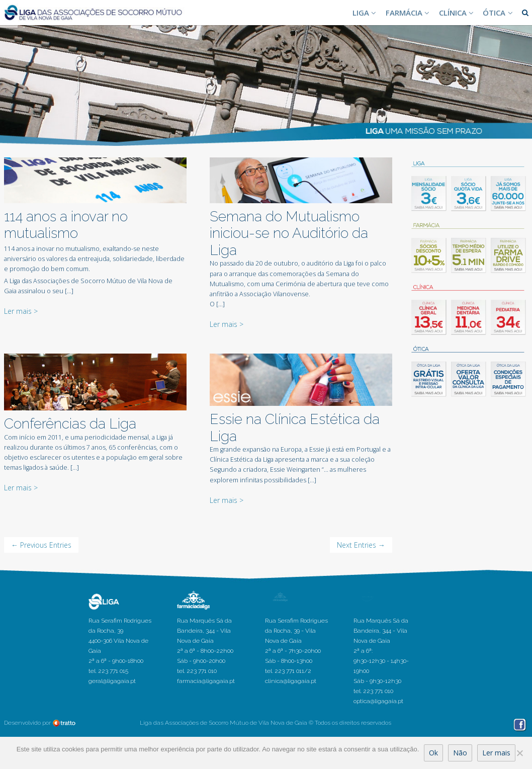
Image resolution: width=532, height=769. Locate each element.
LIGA (366, 13)
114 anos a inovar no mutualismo (66, 225)
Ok (433, 753)
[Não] (519, 753)
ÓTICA (499, 13)
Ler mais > (21, 311)
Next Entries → (361, 545)
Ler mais (496, 753)
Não (460, 753)
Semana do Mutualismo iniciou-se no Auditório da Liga (289, 233)
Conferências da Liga (70, 424)
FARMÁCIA (409, 13)
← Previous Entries (41, 545)
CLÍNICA (458, 13)
